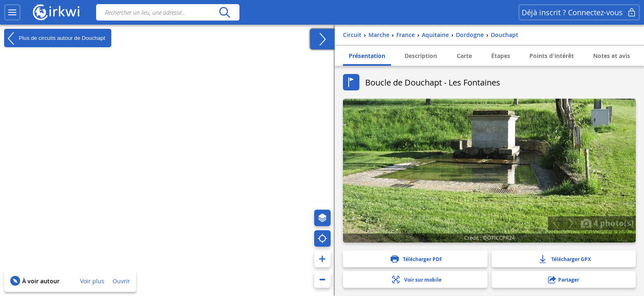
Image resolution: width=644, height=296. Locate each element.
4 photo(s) (607, 223)
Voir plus (92, 281)
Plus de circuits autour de (55, 38)
